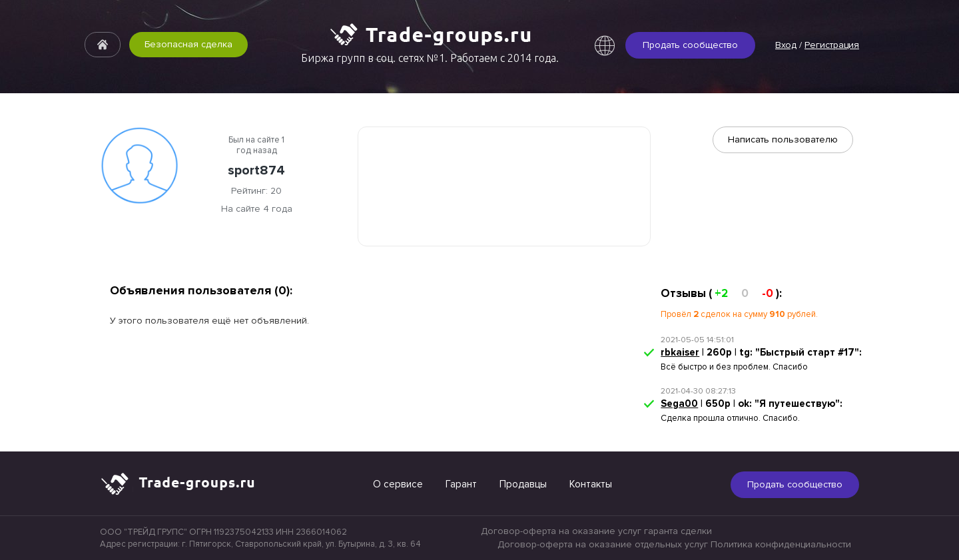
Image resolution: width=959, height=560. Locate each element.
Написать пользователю (783, 140)
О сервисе (398, 484)
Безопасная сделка (188, 44)
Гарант (461, 484)
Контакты (591, 484)
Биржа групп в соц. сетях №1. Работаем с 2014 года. (430, 58)
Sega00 (679, 404)
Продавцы (523, 484)
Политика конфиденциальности (781, 544)
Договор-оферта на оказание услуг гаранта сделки (596, 531)
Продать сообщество (690, 45)
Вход (786, 45)
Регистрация (832, 45)
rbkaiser (680, 352)
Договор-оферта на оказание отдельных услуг (603, 544)
